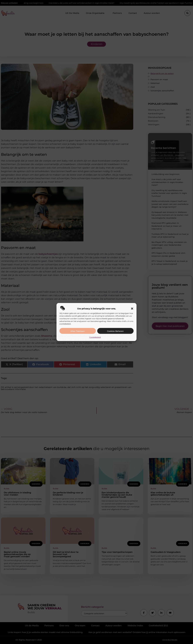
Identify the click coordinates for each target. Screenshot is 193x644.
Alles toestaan (78, 331)
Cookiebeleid (95, 337)
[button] (132, 308)
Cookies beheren (115, 331)
